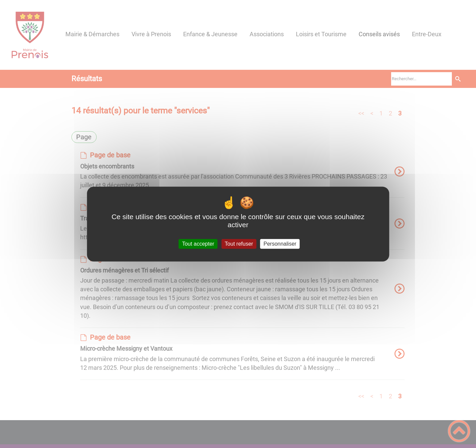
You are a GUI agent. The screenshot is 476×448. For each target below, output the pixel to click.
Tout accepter (198, 244)
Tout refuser (239, 244)
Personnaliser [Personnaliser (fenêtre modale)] (280, 244)
